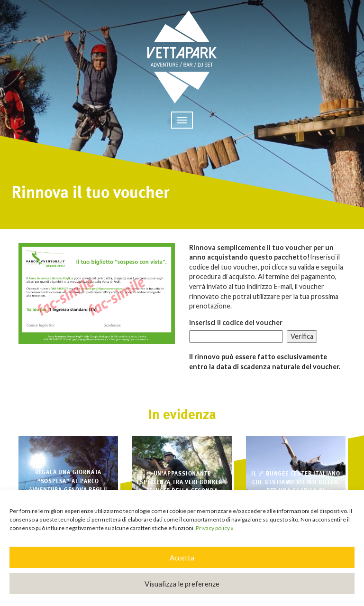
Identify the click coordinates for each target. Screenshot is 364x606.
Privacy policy (215, 528)
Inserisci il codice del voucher (236, 322)
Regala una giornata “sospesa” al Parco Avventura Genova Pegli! (68, 481)
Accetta (182, 558)
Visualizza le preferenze (182, 584)
